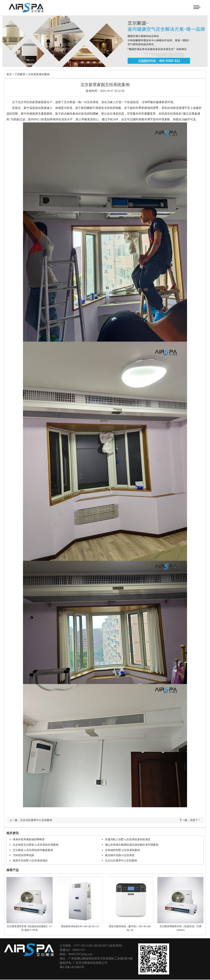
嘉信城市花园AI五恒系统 (121, 855)
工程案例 (21, 74)
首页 (9, 74)
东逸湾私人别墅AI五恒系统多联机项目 (130, 840)
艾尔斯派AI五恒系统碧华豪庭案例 (34, 850)
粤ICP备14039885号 (72, 967)
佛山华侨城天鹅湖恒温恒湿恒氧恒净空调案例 (134, 845)
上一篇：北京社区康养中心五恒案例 (32, 820)
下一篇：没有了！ (189, 820)
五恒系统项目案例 (41, 74)
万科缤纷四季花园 (24, 855)
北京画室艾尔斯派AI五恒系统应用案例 (37, 845)
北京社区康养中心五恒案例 (122, 860)
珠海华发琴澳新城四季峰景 (30, 840)
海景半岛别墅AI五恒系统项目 (31, 860)
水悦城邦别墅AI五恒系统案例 (124, 850)
